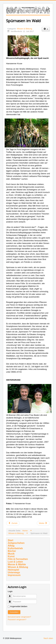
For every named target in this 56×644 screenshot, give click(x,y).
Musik (11, 554)
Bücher (12, 551)
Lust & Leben (15, 562)
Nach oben (48, 638)
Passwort (11, 600)
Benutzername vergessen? (19, 617)
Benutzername (11, 595)
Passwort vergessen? (17, 620)
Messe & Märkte (17, 564)
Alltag (11, 546)
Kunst (11, 556)
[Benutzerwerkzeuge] (46, 29)
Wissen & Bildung (24, 29)
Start (10, 540)
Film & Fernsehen (18, 559)
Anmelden (14, 612)
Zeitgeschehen (16, 543)
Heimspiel (13, 570)
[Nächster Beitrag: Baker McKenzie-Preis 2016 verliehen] (43, 523)
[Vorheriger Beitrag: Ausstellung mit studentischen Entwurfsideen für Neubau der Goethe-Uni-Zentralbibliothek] (13, 523)
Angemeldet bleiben (19, 606)
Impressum (14, 575)
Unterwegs (14, 572)
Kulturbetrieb (15, 548)
